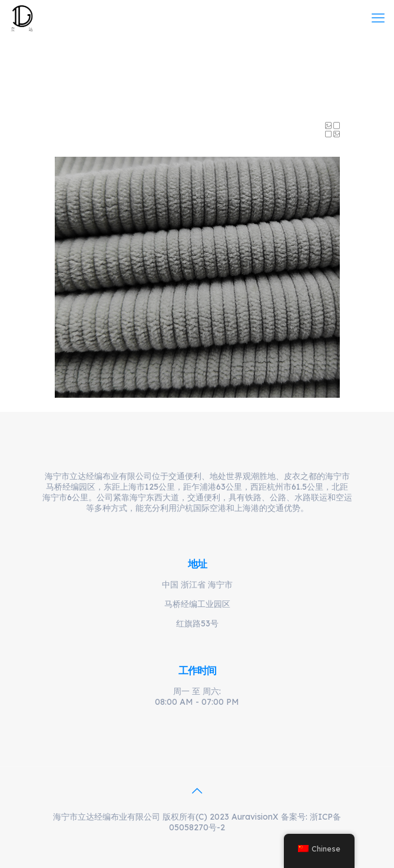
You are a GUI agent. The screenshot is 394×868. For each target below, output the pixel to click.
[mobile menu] (378, 18)
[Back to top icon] (197, 791)
